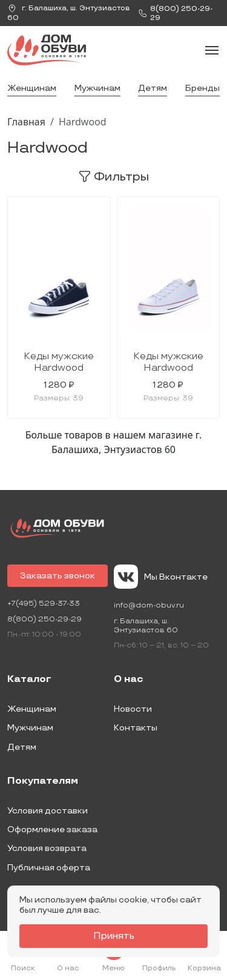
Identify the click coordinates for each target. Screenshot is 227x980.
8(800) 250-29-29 (44, 619)
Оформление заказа (52, 829)
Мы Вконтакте (161, 577)
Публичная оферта (49, 868)
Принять (114, 936)
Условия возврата (47, 848)
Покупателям (43, 781)
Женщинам (32, 88)
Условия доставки (48, 811)
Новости (133, 709)
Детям (153, 88)
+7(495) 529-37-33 (44, 604)
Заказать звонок (58, 576)
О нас (129, 680)
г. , (69, 13)
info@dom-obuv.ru (149, 605)
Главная (26, 122)
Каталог (29, 680)
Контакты (136, 728)
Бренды (202, 88)
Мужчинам (97, 88)
